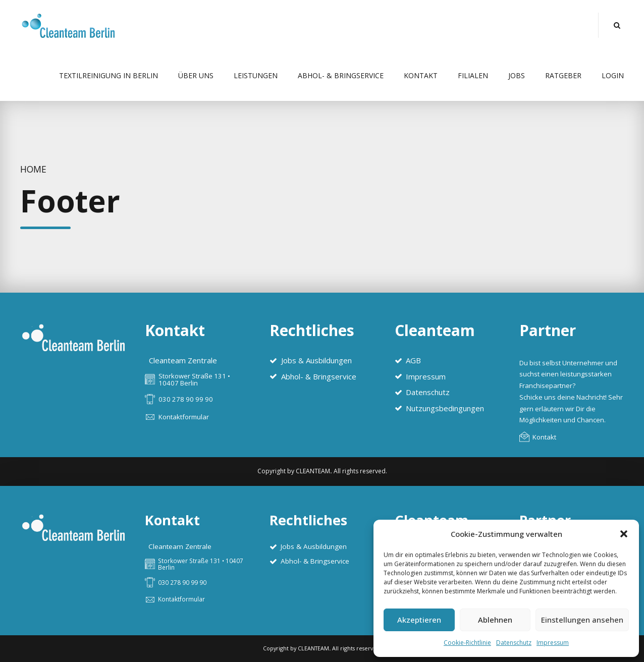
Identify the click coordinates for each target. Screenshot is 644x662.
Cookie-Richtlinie (467, 643)
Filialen (473, 75)
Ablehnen (495, 620)
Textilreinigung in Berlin (109, 75)
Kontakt (421, 75)
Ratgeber (563, 75)
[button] (624, 534)
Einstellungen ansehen (582, 620)
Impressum (553, 643)
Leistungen (256, 75)
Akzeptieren (419, 620)
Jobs (517, 75)
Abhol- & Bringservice (341, 75)
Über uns (196, 75)
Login (613, 75)
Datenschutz (514, 643)
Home (33, 169)
